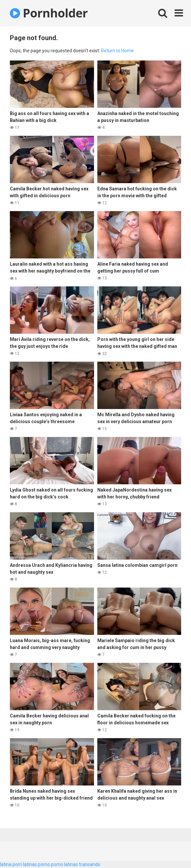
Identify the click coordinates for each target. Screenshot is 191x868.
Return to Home (117, 51)
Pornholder (49, 13)
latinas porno (36, 864)
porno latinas (64, 864)
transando (90, 864)
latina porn (11, 864)
